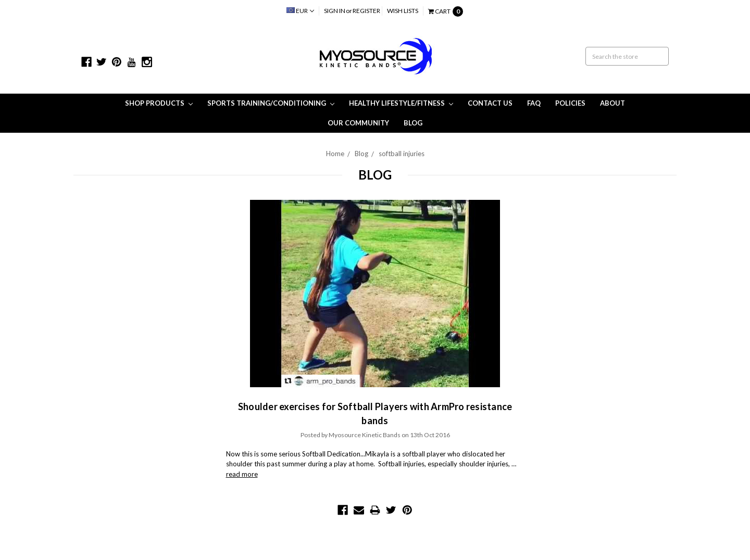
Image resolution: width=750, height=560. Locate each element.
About (612, 103)
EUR (300, 11)
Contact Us (490, 103)
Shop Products (159, 103)
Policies (570, 103)
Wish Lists (403, 11)
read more (242, 474)
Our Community (358, 123)
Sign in (335, 11)
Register (366, 11)
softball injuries (402, 154)
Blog (413, 123)
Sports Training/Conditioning (271, 103)
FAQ (534, 103)
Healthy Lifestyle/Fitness (401, 103)
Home (335, 154)
